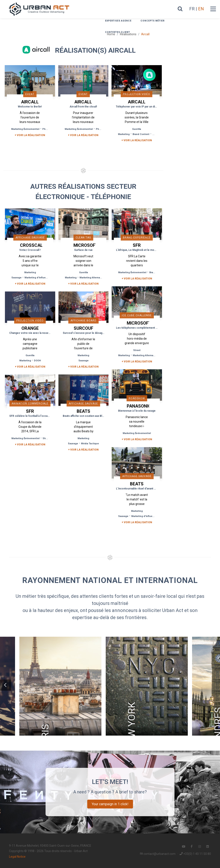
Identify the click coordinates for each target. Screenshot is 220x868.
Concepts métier (153, 21)
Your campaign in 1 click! (110, 804)
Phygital (47, 129)
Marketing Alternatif (91, 278)
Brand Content (141, 134)
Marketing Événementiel (25, 129)
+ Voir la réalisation (30, 135)
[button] (6, 685)
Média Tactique (90, 444)
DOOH (37, 361)
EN (201, 9)
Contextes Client (118, 32)
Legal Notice (17, 857)
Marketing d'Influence (37, 278)
